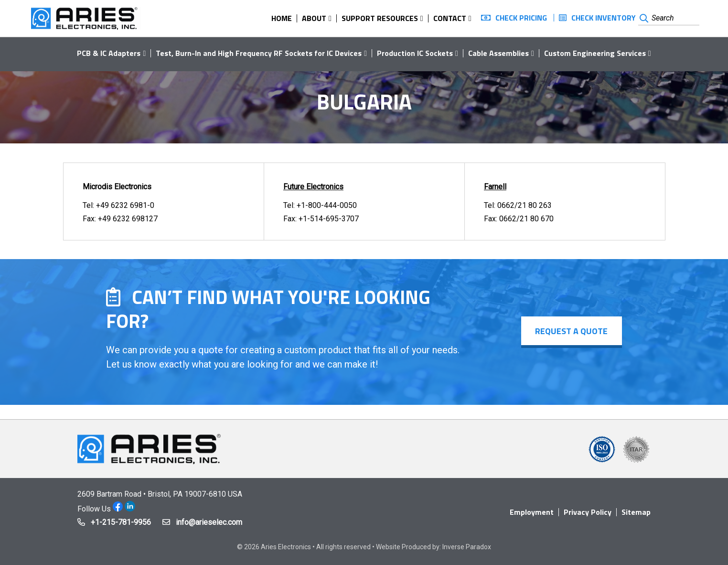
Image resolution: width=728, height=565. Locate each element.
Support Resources (380, 18)
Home (282, 18)
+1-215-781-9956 (121, 522)
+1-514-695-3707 (329, 219)
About (314, 18)
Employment (532, 512)
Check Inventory (604, 18)
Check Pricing (521, 18)
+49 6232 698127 (128, 219)
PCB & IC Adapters (109, 53)
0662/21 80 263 (525, 205)
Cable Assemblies (498, 53)
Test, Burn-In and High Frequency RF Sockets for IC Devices (259, 53)
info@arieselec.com (209, 522)
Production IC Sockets (415, 53)
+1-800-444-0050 (327, 205)
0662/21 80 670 (526, 219)
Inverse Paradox (467, 547)
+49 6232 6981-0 (125, 205)
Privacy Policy (588, 512)
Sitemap (636, 512)
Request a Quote (571, 331)
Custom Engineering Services (595, 53)
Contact (450, 18)
